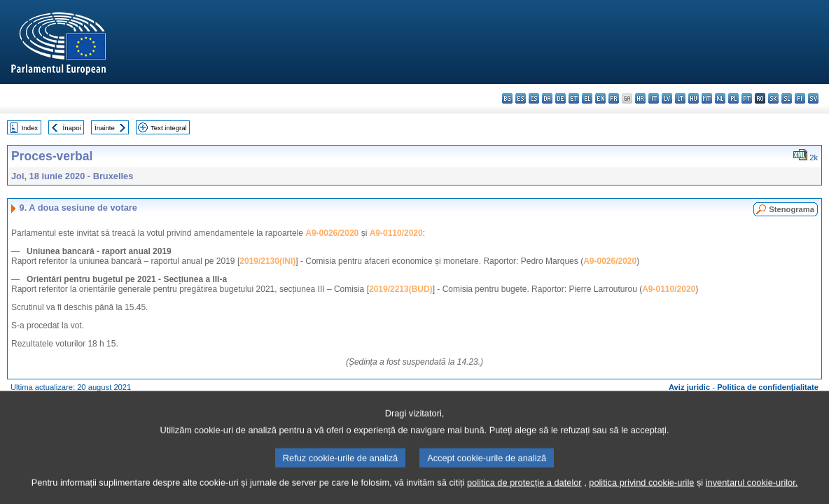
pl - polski (733, 98)
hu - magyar (694, 98)
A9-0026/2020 (332, 233)
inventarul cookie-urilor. (752, 495)
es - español (521, 98)
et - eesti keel (574, 98)
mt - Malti (707, 98)
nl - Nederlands (720, 98)
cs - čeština (534, 98)
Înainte (105, 128)
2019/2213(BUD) (401, 289)
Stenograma (792, 209)
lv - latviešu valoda (667, 98)
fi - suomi (800, 98)
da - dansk (547, 98)
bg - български (507, 98)
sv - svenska (813, 98)
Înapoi (72, 128)
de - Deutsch (560, 98)
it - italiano (654, 98)
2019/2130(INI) (267, 261)
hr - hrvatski (640, 98)
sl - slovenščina (787, 98)
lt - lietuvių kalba (680, 98)
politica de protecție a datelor (524, 495)
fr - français (614, 98)
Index (30, 128)
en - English (600, 98)
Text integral (169, 128)
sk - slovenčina (773, 98)
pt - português (747, 98)
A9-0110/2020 (396, 233)
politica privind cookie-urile (641, 495)
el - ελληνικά (587, 98)
